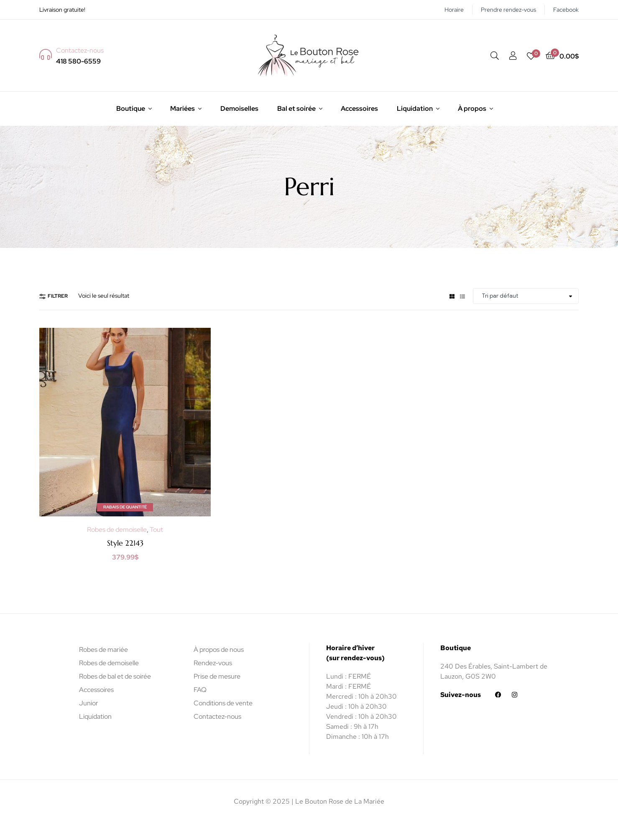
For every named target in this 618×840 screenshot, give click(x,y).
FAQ (200, 690)
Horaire (454, 10)
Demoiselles (239, 109)
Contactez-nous (217, 716)
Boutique (131, 109)
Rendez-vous (213, 663)
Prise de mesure (217, 676)
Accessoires (359, 109)
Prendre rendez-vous (508, 10)
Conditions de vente (223, 703)
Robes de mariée (103, 650)
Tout (156, 530)
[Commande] (526, 296)
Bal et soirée (296, 109)
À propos (472, 109)
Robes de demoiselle (117, 530)
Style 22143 (125, 543)
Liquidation (415, 109)
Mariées (183, 109)
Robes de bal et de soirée (115, 676)
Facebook (566, 10)
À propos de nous (219, 650)
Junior (89, 703)
